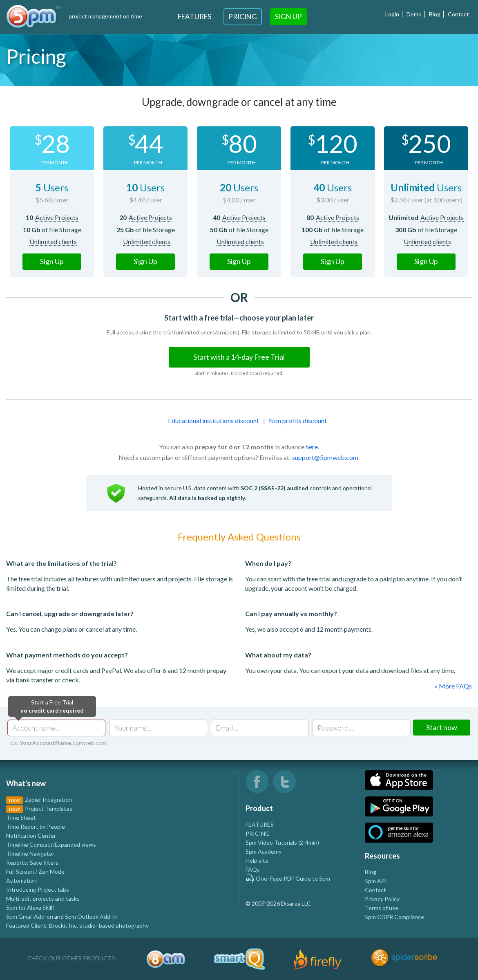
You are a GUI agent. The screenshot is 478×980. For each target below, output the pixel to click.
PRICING (258, 833)
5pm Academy (264, 851)
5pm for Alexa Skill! (30, 907)
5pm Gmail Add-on (30, 916)
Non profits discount (298, 420)
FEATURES (260, 824)
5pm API (376, 881)
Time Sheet (21, 817)
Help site (257, 860)
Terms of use (382, 908)
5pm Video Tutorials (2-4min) (282, 842)
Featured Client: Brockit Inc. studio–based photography (77, 925)
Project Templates (49, 808)
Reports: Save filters (32, 862)
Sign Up (288, 17)
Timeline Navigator (30, 853)
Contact (458, 14)
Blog (435, 14)
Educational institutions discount (213, 420)
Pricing (243, 17)
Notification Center (31, 835)
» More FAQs (453, 686)
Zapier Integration (48, 799)
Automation (21, 880)
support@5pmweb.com (325, 457)
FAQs (253, 869)
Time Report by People (36, 826)
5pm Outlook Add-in (91, 916)
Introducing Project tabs (38, 889)
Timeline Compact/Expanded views (51, 844)
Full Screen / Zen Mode (35, 871)
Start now (442, 727)
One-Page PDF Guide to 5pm (288, 878)
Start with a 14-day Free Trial (239, 357)
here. (312, 447)
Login (392, 14)
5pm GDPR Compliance (394, 917)
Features (194, 17)
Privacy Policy (382, 899)
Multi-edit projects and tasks (43, 898)
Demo (414, 14)
